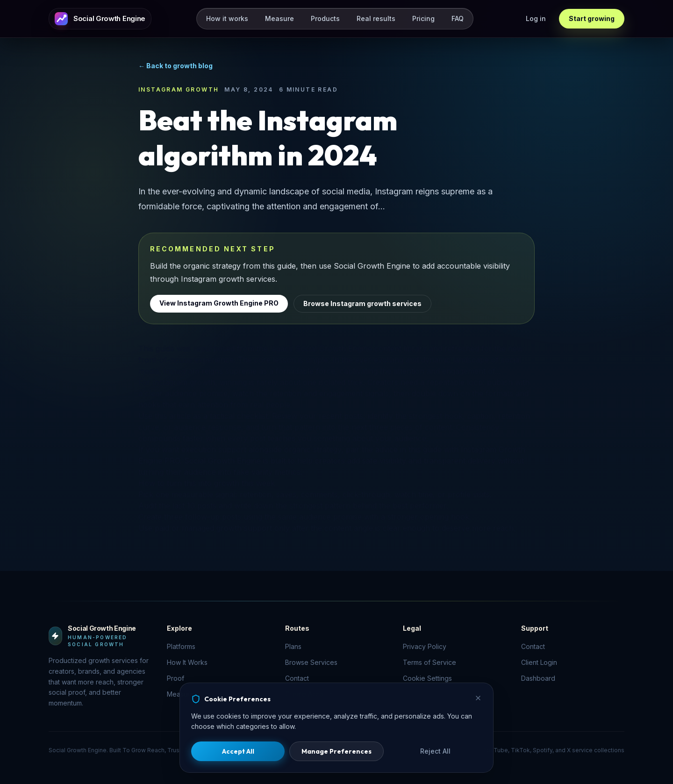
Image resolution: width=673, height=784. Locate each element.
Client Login (539, 662)
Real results (376, 18)
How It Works (187, 662)
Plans (293, 646)
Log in (536, 18)
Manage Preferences (336, 751)
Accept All (238, 751)
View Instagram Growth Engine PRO (219, 303)
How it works (227, 18)
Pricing (423, 18)
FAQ (458, 18)
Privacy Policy (425, 646)
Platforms (181, 646)
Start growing (592, 18)
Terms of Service (430, 662)
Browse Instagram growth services (362, 303)
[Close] (478, 698)
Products (325, 18)
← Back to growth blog (175, 66)
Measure (279, 18)
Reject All (435, 751)
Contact (533, 646)
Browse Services (311, 662)
